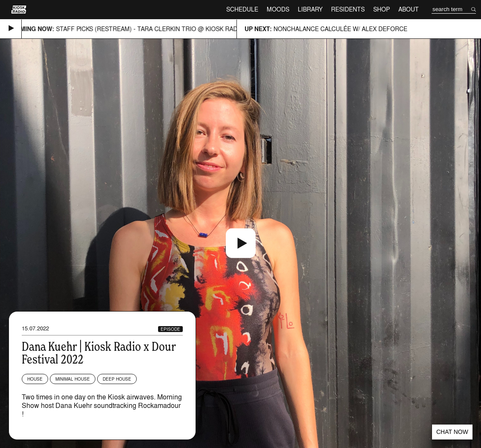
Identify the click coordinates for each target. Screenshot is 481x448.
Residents (348, 9)
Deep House (117, 379)
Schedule (242, 9)
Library (310, 9)
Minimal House (73, 379)
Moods (278, 9)
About (409, 9)
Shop (382, 9)
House (35, 379)
